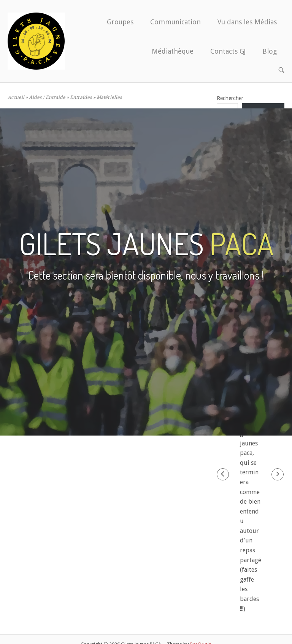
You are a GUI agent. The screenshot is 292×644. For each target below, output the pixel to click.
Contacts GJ (228, 51)
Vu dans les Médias (247, 22)
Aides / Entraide (47, 97)
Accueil (16, 97)
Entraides (81, 97)
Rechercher (230, 98)
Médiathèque (173, 51)
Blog (270, 51)
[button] (223, 474)
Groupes (120, 22)
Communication (175, 22)
